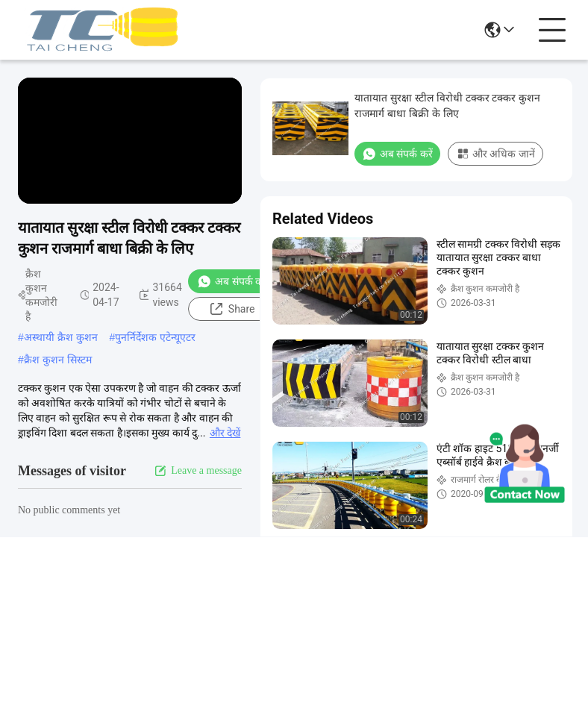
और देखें (225, 433)
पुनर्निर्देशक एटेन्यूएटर (155, 337)
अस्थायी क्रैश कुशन (61, 337)
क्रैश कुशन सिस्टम (58, 360)
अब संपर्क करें (232, 281)
